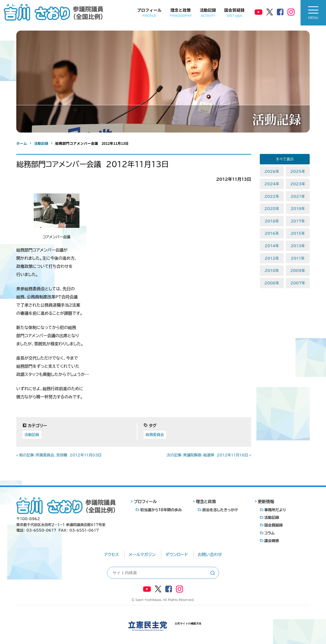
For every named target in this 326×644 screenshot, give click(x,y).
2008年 (272, 283)
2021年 (298, 196)
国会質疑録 (234, 12)
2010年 (272, 271)
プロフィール (149, 12)
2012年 (272, 258)
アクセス (112, 555)
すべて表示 (285, 159)
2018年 (272, 221)
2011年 (298, 258)
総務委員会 (155, 435)
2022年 (272, 196)
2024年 (272, 184)
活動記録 (208, 12)
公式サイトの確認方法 (188, 623)
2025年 (298, 171)
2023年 (298, 184)
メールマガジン (142, 555)
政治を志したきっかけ (220, 510)
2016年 (272, 233)
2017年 (298, 221)
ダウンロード (177, 555)
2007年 (298, 283)
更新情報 (266, 502)
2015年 (298, 233)
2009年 (298, 271)
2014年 (272, 246)
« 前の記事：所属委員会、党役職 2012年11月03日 (59, 455)
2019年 (298, 209)
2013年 (298, 246)
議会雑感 (272, 541)
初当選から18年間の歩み (161, 510)
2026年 (272, 171)
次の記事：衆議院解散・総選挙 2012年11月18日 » (209, 455)
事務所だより (275, 510)
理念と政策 (181, 12)
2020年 (272, 209)
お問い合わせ (210, 555)
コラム (269, 533)
